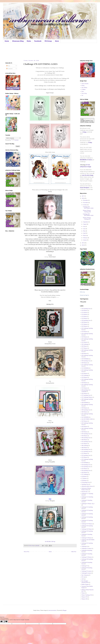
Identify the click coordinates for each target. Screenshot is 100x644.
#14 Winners (84, 318)
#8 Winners (84, 480)
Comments (9, 69)
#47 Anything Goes (86, 442)
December (86, 200)
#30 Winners (84, 363)
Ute (82, 95)
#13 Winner (84, 316)
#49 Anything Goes (86, 449)
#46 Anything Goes (86, 438)
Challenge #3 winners (86, 548)
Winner (83, 593)
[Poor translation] (6, 622)
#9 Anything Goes (86, 482)
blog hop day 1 (85, 492)
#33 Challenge (85, 375)
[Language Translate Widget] (13, 138)
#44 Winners (84, 432)
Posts (8, 66)
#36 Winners (84, 393)
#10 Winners (84, 310)
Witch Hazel (52, 257)
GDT (83, 579)
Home (7, 41)
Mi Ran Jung (82, 292)
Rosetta (52, 383)
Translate (15, 140)
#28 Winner (84, 353)
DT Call (83, 577)
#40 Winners (84, 412)
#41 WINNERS (85, 417)
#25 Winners (84, 342)
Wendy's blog (49, 290)
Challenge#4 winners (86, 573)
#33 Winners (84, 377)
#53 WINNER (85, 463)
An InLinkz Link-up (50, 541)
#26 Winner (84, 346)
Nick (50, 301)
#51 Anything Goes (86, 451)
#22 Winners (84, 326)
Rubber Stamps (85, 584)
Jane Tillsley (84, 88)
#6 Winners (84, 476)
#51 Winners (84, 453)
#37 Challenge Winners (87, 397)
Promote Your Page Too (84, 295)
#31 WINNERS (85, 368)
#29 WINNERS (85, 359)
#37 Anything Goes (86, 395)
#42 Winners (84, 421)
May (84, 231)
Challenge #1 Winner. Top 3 (88, 504)
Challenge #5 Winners (87, 557)
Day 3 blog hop (85, 575)
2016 (83, 198)
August (85, 224)
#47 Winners (84, 444)
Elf (52, 422)
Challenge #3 (85, 546)
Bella (52, 304)
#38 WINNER (85, 403)
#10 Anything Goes (86, 309)
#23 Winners (84, 332)
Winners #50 (84, 599)
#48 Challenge (85, 445)
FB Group (48, 41)
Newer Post (27, 552)
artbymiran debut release (87, 486)
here (61, 75)
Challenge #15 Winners (87, 524)
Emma (83, 86)
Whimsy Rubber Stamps (50, 152)
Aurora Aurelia (85, 84)
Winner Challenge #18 (87, 595)
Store (57, 41)
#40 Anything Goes (86, 410)
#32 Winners (84, 373)
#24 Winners (84, 337)
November (86, 203)
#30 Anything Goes (86, 361)
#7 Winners (84, 478)
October (85, 205)
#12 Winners (84, 314)
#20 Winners (84, 322)
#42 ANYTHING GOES (87, 419)
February (85, 238)
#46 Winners (84, 440)
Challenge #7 (85, 566)
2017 (83, 196)
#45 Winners (84, 436)
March (85, 235)
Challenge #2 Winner (86, 538)
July (84, 226)
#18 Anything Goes (86, 320)
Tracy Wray (84, 93)
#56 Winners (84, 473)
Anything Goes (85, 484)
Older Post (74, 552)
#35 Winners (84, 388)
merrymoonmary (53, 610)
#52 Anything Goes (86, 455)
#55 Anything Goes (86, 467)
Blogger (65, 610)
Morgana (52, 501)
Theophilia (52, 462)
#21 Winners (84, 324)
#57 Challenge (85, 474)
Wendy (50, 192)
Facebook (38, 41)
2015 (83, 243)
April (84, 233)
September (86, 222)
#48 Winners (84, 447)
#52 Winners (84, 457)
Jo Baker (83, 89)
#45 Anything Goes (86, 434)
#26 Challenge (85, 344)
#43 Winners (84, 426)
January (85, 240)
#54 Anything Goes (86, 465)
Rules (29, 41)
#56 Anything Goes (86, 470)
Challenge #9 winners (86, 571)
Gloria (50, 460)
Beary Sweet (52, 344)
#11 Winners (84, 313)
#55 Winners (84, 469)
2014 (83, 245)
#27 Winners (84, 348)
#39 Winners (84, 408)
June (84, 229)
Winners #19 (84, 597)
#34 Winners (84, 383)
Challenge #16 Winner (87, 529)
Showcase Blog (18, 41)
